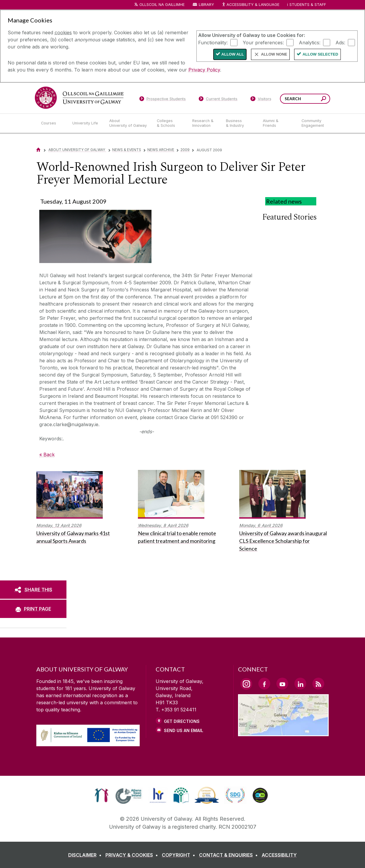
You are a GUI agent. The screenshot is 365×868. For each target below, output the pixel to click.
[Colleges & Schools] (170, 123)
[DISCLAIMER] (86, 855)
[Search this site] (324, 99)
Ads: (340, 42)
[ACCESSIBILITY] (279, 855)
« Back (47, 455)
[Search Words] (305, 99)
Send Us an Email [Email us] (184, 730)
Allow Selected (320, 54)
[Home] (38, 150)
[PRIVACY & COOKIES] (133, 855)
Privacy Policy (204, 70)
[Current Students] (218, 100)
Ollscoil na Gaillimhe (162, 5)
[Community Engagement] (313, 123)
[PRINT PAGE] (33, 609)
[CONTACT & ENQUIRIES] (230, 855)
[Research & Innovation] (204, 123)
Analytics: (310, 42)
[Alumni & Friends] (277, 123)
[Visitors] (261, 100)
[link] (101, 795)
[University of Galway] (79, 98)
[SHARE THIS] (33, 590)
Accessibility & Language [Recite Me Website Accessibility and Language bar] (250, 5)
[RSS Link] (318, 684)
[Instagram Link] (246, 684)
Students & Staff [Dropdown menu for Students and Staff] (308, 5)
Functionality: (213, 42)
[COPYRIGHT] (180, 855)
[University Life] (86, 123)
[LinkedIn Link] (300, 684)
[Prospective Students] (162, 100)
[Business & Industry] (239, 123)
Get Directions (182, 721)
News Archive (161, 150)
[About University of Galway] (128, 123)
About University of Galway (77, 150)
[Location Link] (283, 733)
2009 (185, 150)
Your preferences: (263, 42)
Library (206, 5)
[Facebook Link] (264, 684)
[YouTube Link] (282, 684)
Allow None (274, 54)
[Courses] (52, 123)
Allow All (233, 54)
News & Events (127, 150)
